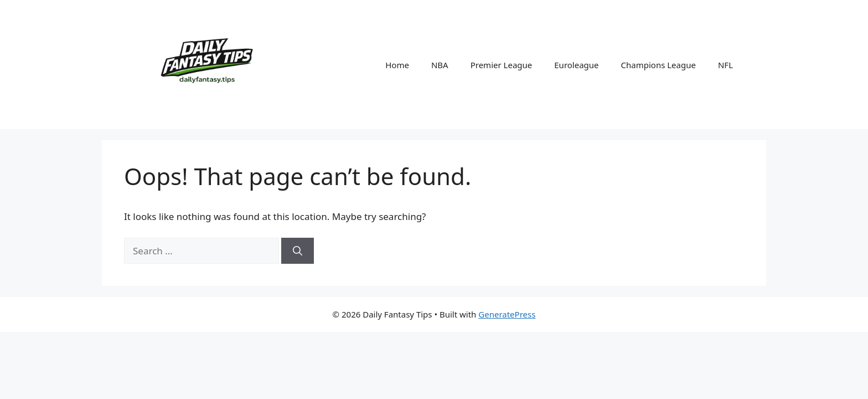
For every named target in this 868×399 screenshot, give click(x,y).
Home (397, 65)
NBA (440, 65)
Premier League (502, 65)
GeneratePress (507, 314)
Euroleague (576, 65)
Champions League (658, 65)
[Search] (298, 251)
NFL (725, 65)
